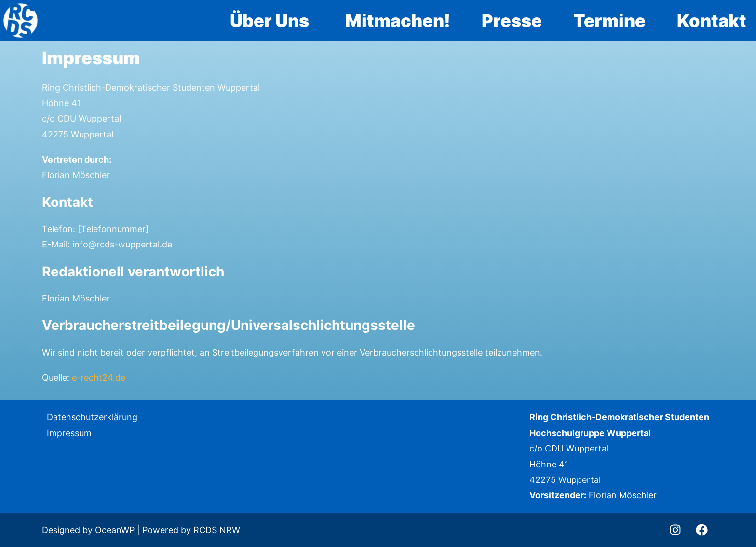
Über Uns (270, 21)
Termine (609, 21)
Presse (512, 21)
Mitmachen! (398, 21)
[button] (272, 21)
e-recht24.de (99, 377)
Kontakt (712, 21)
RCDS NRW (217, 530)
